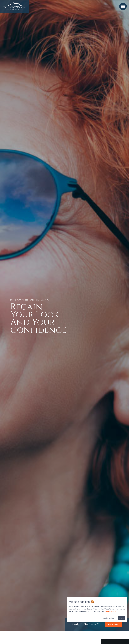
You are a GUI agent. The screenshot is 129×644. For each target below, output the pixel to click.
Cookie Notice (110, 611)
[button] (113, 624)
